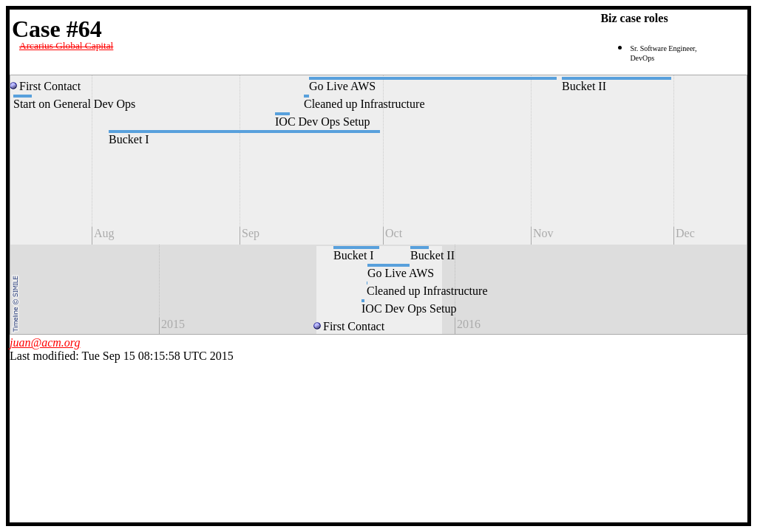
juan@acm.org (45, 342)
